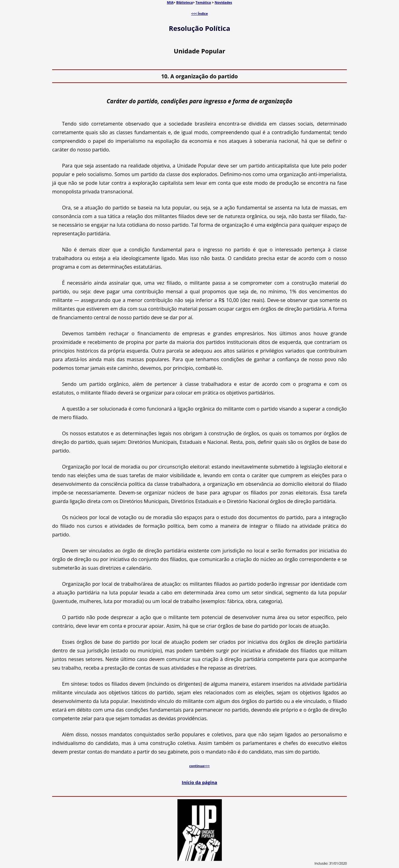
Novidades (223, 2)
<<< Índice (199, 13)
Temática (203, 2)
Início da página (199, 782)
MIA (170, 2)
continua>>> (199, 766)
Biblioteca (185, 2)
